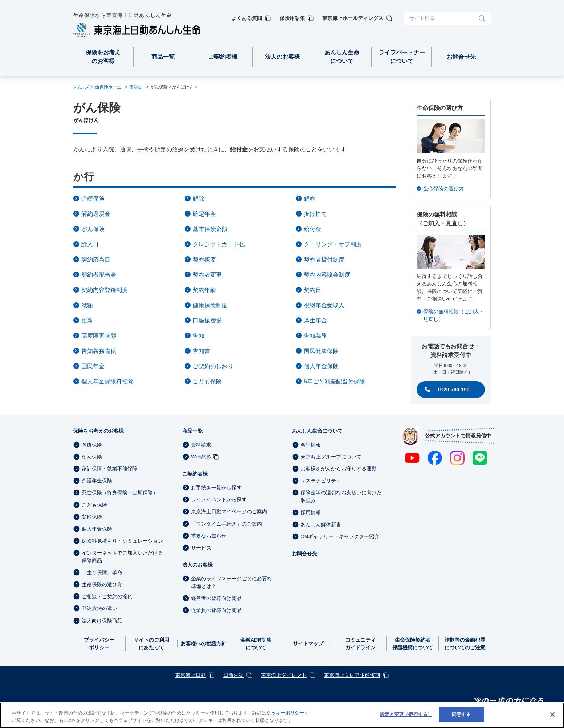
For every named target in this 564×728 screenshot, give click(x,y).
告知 (199, 336)
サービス (201, 548)
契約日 (312, 290)
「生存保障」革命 (102, 572)
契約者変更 (207, 275)
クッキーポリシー (285, 713)
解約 (310, 199)
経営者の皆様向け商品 (216, 598)
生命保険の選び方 (444, 189)
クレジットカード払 (219, 244)
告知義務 (315, 336)
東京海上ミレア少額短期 (352, 675)
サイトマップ (308, 643)
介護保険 (93, 199)
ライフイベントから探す (219, 499)
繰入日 (90, 244)
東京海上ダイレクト (284, 675)
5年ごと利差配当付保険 (334, 381)
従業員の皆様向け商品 (216, 610)
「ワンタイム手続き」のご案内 (226, 524)
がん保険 (93, 229)
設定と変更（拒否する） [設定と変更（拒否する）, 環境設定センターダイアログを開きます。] (406, 714)
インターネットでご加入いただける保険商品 (122, 557)
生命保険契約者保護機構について (413, 644)
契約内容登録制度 (105, 290)
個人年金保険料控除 (107, 381)
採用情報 (311, 513)
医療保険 (92, 445)
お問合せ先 (305, 554)
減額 (87, 305)
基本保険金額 (210, 229)
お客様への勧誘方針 (204, 643)
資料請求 (201, 445)
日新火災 (233, 675)
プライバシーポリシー (99, 644)
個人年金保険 (321, 366)
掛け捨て (315, 214)
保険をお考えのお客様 (98, 431)
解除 (199, 199)
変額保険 (92, 517)
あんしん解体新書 (321, 525)
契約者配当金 (99, 275)
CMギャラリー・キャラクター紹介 (340, 536)
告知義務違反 (99, 351)
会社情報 (311, 445)
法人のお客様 (197, 565)
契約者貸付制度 (324, 260)
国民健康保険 (321, 351)
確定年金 (204, 214)
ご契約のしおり (213, 366)
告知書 (201, 351)
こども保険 (207, 381)
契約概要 (204, 260)
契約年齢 (204, 290)
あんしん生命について (317, 431)
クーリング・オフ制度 (333, 244)
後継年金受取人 (324, 305)
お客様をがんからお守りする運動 (339, 469)
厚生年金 (315, 320)
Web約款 (201, 457)
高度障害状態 (99, 336)
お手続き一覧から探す (216, 488)
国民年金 (93, 366)
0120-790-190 (453, 390)
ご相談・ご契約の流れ (107, 596)
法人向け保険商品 (102, 621)
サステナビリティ (321, 481)
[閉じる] (552, 715)
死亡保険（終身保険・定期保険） (120, 493)
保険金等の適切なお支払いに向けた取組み (341, 497)
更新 (87, 320)
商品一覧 (192, 431)
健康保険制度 (210, 305)
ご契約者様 (195, 474)
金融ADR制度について (256, 644)
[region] (282, 715)
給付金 (312, 229)
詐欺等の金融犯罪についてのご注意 (465, 644)
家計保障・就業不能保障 (110, 469)
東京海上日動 (191, 675)
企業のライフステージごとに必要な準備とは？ (232, 582)
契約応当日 (96, 260)
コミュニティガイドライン (360, 644)
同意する (461, 714)
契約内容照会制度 (327, 275)
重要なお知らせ (209, 536)
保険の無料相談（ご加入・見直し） (454, 315)
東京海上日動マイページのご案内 (229, 512)
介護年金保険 (97, 481)
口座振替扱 (207, 320)
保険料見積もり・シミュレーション (122, 541)
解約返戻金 (96, 214)
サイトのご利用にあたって (151, 644)
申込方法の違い (99, 609)
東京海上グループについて (331, 457)
